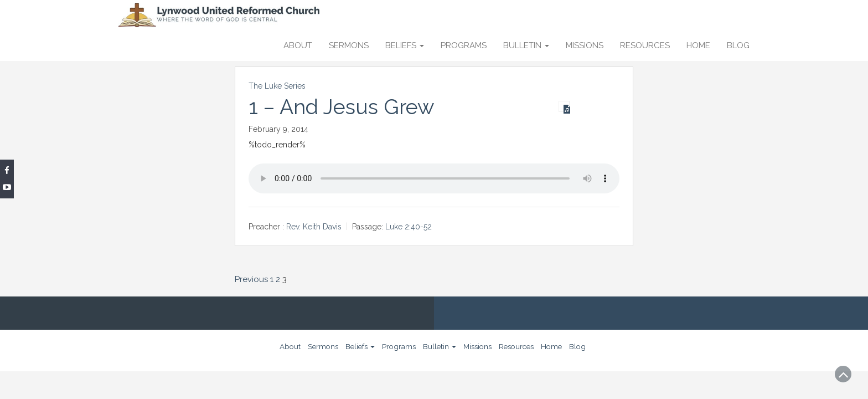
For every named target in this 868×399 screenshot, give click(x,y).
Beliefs (405, 45)
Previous (251, 279)
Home (698, 45)
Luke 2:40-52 (409, 227)
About (298, 45)
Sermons (349, 45)
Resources (645, 45)
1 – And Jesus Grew (341, 107)
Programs (464, 45)
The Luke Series (277, 86)
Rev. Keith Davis (314, 227)
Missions (585, 45)
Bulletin (526, 45)
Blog (738, 45)
